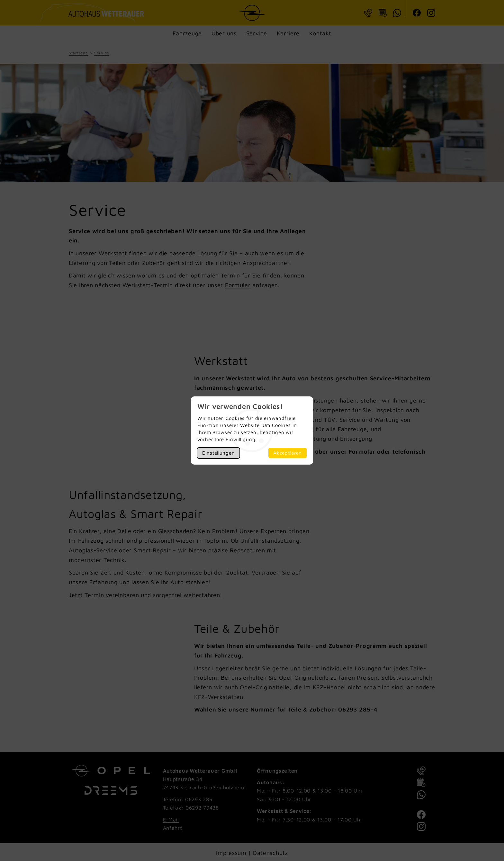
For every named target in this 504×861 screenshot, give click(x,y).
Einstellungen (218, 453)
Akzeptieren (288, 453)
